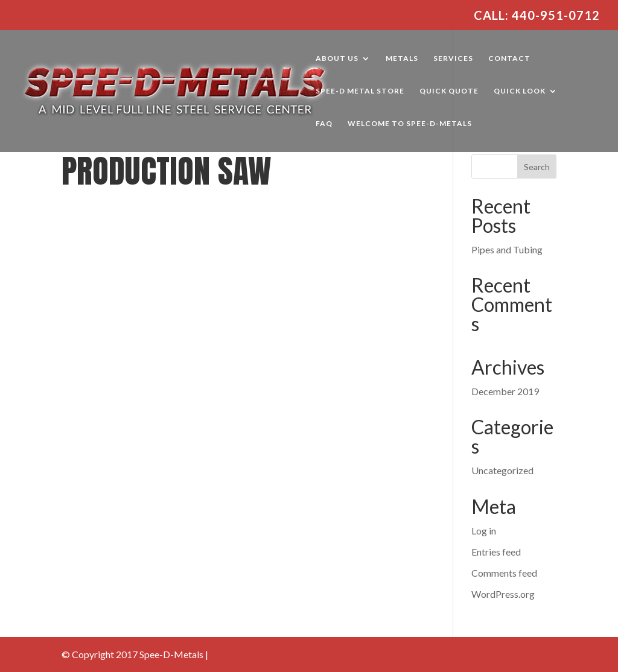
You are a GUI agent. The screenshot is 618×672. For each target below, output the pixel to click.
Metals (402, 59)
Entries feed (496, 552)
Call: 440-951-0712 (537, 16)
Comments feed (504, 573)
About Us (337, 59)
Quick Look (520, 91)
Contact (509, 59)
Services (453, 59)
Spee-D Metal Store (360, 91)
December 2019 (505, 391)
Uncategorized (502, 470)
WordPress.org (503, 594)
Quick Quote (449, 91)
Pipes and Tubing (507, 249)
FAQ (324, 124)
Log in (484, 531)
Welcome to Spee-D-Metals (410, 124)
